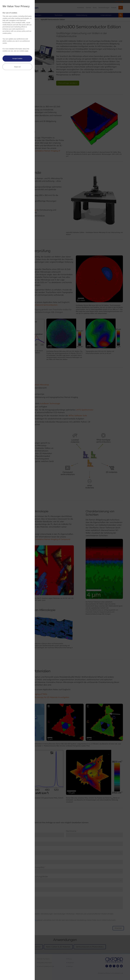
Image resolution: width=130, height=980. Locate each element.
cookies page (24, 51)
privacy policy (21, 31)
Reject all (17, 67)
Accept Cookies (17, 59)
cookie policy (7, 33)
